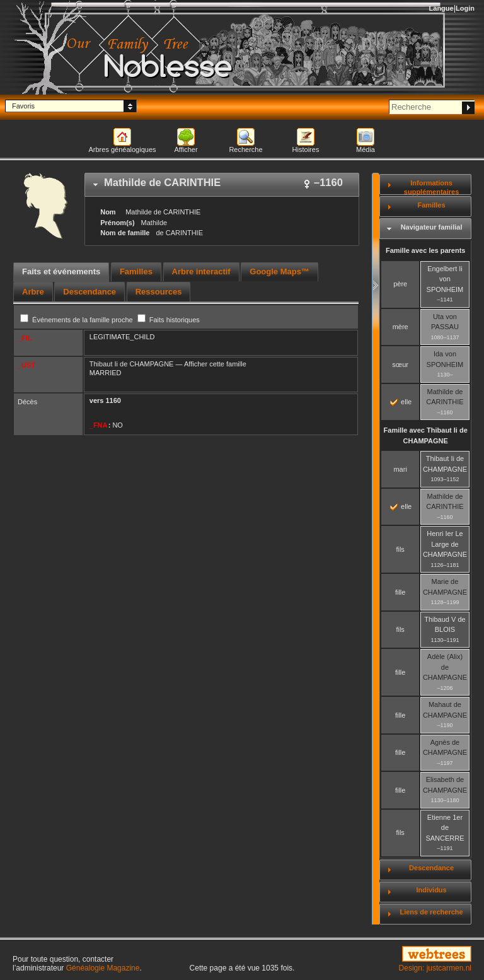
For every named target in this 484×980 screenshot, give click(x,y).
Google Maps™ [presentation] (279, 271)
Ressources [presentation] (159, 292)
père (400, 284)
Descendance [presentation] (89, 292)
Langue (441, 8)
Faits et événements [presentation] (61, 271)
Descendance (431, 868)
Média (366, 149)
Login (465, 8)
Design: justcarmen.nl (435, 968)
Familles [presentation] (136, 271)
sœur (400, 365)
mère (400, 327)
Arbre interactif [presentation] (201, 271)
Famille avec (426, 435)
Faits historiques (169, 320)
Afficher (186, 149)
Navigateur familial (432, 227)
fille (400, 592)
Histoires (306, 149)
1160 (113, 400)
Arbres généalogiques (122, 149)
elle (401, 402)
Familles (432, 205)
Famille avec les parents (426, 250)
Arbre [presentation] (33, 292)
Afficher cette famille (215, 364)
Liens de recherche (431, 912)
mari (400, 469)
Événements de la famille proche (78, 320)
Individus (431, 890)
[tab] (222, 185)
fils (400, 549)
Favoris (23, 106)
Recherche (245, 149)
